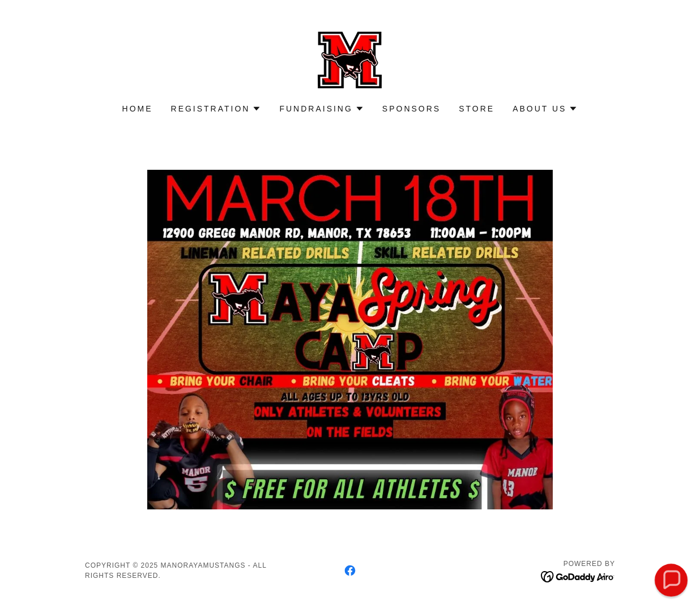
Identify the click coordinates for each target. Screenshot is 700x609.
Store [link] (477, 109)
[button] (216, 109)
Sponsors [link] (411, 109)
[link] (350, 59)
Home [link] (138, 109)
